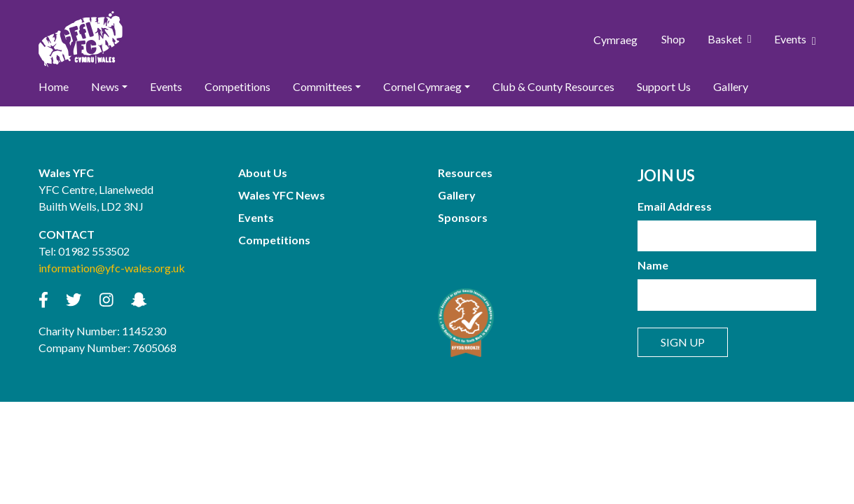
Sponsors (463, 217)
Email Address (675, 206)
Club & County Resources (553, 86)
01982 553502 (94, 251)
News (105, 86)
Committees (323, 86)
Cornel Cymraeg (422, 86)
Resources (465, 173)
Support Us (664, 86)
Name (653, 265)
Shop (673, 39)
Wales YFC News (282, 195)
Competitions (237, 86)
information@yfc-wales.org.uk (112, 268)
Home (54, 86)
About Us (263, 173)
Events (795, 39)
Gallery (731, 86)
